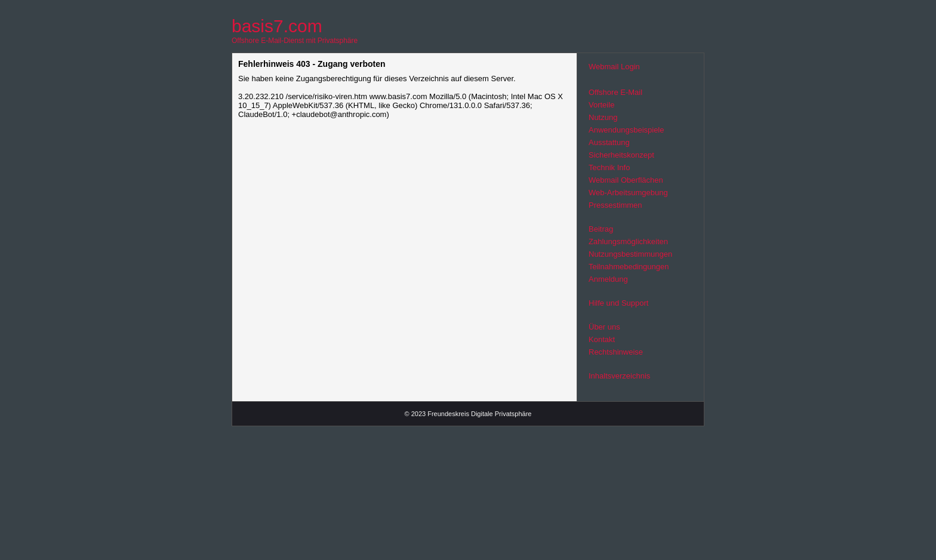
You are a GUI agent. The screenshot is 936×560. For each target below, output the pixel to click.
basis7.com (277, 26)
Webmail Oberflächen (626, 180)
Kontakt (602, 339)
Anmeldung (608, 279)
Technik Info (609, 167)
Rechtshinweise (616, 352)
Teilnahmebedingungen (629, 267)
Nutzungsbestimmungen (630, 254)
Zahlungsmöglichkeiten (628, 241)
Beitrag (601, 229)
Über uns (604, 327)
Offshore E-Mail (615, 92)
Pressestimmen (615, 205)
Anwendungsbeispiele (626, 130)
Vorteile (601, 105)
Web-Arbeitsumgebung (628, 193)
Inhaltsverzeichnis (619, 376)
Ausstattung (609, 142)
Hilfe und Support (618, 303)
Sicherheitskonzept (621, 155)
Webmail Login (614, 67)
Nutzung (603, 117)
